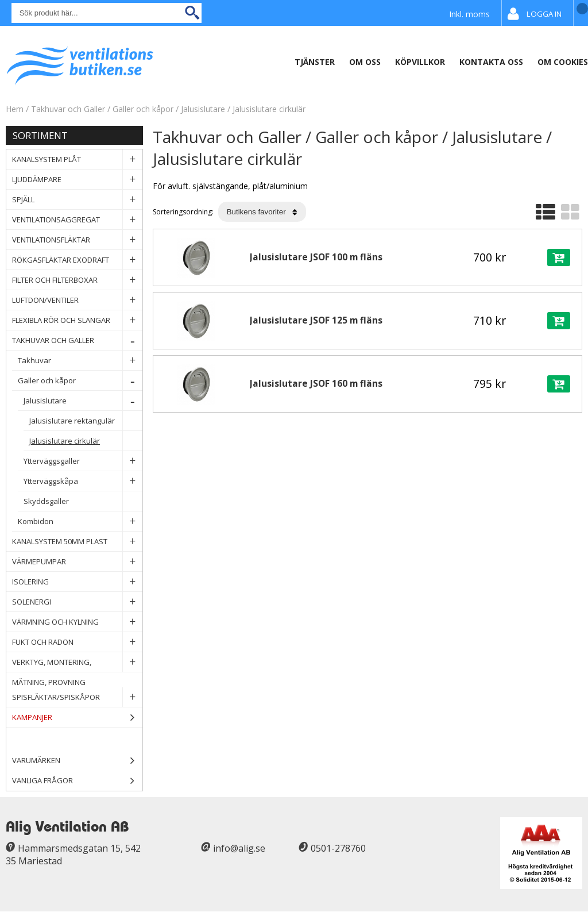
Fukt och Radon (77, 642)
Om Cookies (563, 62)
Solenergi (77, 602)
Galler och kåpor (144, 109)
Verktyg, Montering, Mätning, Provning (77, 662)
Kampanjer (77, 717)
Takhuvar (80, 361)
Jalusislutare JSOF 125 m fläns (316, 320)
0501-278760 (338, 848)
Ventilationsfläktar (77, 240)
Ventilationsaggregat (77, 220)
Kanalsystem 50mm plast (77, 542)
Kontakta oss (491, 62)
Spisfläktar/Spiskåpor (77, 697)
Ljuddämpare (77, 180)
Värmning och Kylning (77, 622)
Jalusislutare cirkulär (269, 109)
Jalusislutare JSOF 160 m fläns (316, 384)
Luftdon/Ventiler (77, 300)
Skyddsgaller (83, 501)
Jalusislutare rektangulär (86, 421)
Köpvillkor (420, 62)
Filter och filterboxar (77, 280)
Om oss (365, 62)
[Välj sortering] (262, 212)
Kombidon (80, 522)
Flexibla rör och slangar (77, 320)
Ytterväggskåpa (83, 481)
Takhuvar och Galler (69, 109)
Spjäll (77, 200)
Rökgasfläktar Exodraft (77, 260)
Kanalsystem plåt (77, 159)
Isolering (77, 582)
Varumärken (77, 761)
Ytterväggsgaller (83, 461)
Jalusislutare (203, 109)
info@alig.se (239, 848)
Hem (15, 109)
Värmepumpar (77, 562)
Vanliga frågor (42, 780)
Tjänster (315, 62)
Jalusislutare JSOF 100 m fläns (316, 257)
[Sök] (107, 13)
